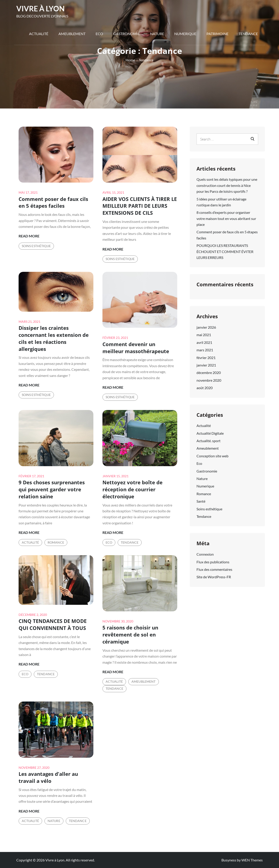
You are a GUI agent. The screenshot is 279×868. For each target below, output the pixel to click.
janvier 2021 (206, 365)
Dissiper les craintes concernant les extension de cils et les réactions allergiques (54, 338)
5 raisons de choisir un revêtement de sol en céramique (130, 634)
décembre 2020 (209, 373)
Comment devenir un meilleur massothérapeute (136, 348)
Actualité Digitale (210, 433)
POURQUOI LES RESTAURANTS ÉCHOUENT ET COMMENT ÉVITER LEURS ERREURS (225, 251)
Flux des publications (213, 562)
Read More (29, 236)
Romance (56, 542)
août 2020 (205, 388)
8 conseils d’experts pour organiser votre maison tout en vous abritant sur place (226, 218)
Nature (157, 34)
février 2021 (206, 358)
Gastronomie (127, 34)
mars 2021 (205, 350)
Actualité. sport (209, 441)
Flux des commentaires (214, 569)
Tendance (248, 34)
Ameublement (72, 34)
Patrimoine (217, 34)
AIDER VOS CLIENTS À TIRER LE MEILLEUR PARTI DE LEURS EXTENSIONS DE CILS (140, 206)
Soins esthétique (36, 246)
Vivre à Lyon (40, 8)
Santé (201, 501)
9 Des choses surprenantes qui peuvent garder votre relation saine (52, 489)
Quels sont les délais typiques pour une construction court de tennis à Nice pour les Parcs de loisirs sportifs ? (227, 185)
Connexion (205, 554)
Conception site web (212, 456)
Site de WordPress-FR (214, 577)
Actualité (39, 34)
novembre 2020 (209, 380)
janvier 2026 (206, 327)
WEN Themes (252, 860)
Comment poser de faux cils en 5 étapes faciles (53, 202)
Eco (99, 34)
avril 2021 (204, 342)
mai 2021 (204, 335)
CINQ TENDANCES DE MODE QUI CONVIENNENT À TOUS (53, 624)
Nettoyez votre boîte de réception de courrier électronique (132, 489)
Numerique (185, 34)
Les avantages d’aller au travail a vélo (48, 777)
